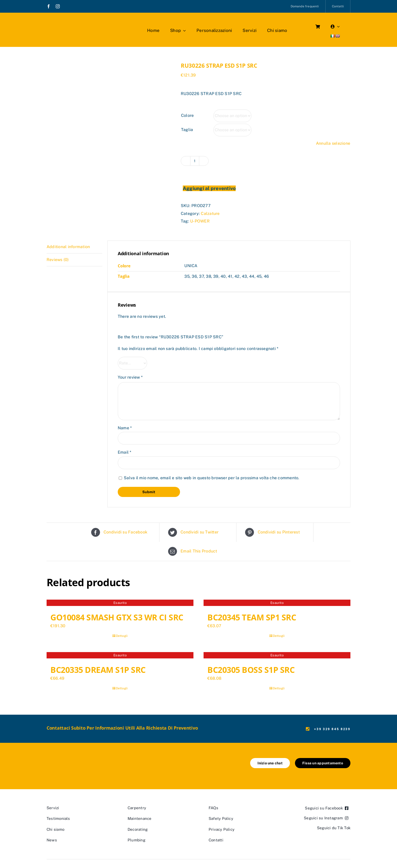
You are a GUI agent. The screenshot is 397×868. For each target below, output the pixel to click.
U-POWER (200, 221)
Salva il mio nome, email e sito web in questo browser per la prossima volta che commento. (212, 478)
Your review (130, 377)
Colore (187, 115)
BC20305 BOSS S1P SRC (251, 670)
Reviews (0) (58, 260)
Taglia (187, 130)
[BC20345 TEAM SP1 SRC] (277, 603)
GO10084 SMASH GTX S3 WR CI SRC (117, 617)
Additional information (68, 247)
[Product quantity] (195, 161)
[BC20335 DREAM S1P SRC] (120, 656)
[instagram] (58, 6)
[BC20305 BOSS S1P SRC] (277, 656)
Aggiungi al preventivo (209, 188)
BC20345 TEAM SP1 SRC (252, 617)
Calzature (210, 214)
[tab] (74, 247)
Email (125, 452)
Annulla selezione (333, 143)
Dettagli (122, 636)
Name (125, 428)
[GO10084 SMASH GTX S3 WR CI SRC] (120, 603)
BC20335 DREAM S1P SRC (98, 670)
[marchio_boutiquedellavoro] (76, 23)
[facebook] (49, 6)
